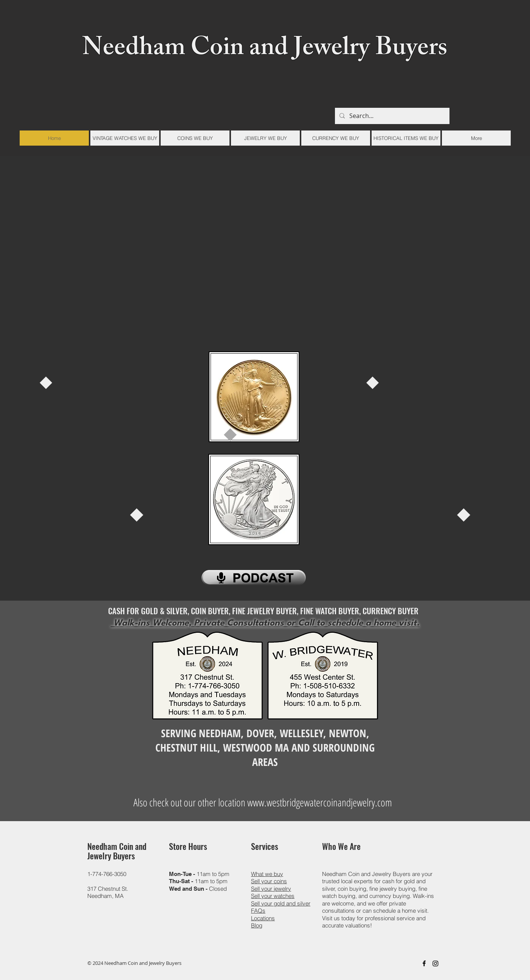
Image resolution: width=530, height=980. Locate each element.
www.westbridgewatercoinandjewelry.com (320, 802)
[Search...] (391, 116)
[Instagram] (435, 963)
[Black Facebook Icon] (424, 963)
